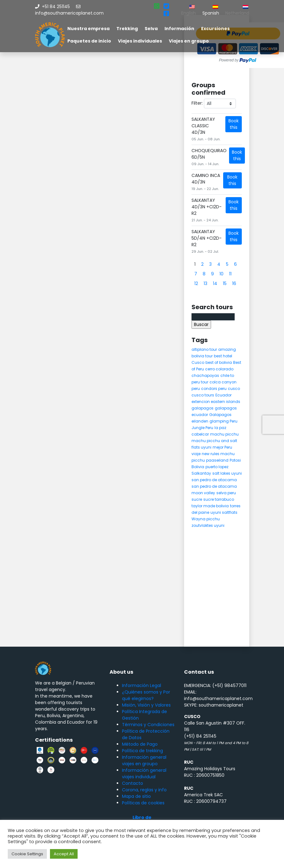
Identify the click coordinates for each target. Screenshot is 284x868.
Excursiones (215, 29)
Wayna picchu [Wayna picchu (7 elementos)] (206, 519)
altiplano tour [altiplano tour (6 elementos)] (204, 349)
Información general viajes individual (144, 773)
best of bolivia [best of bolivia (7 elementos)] (219, 362)
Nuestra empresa (88, 29)
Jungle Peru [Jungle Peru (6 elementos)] (202, 428)
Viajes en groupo (189, 41)
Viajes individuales (140, 41)
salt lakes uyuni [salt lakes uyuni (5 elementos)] (227, 473)
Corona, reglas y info (144, 790)
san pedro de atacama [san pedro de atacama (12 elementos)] (214, 480)
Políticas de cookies (143, 803)
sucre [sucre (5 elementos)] (197, 499)
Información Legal (142, 685)
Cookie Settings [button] (27, 854)
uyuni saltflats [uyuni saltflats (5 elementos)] (224, 512)
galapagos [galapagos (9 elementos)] (203, 408)
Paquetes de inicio (89, 41)
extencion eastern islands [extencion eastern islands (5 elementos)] (216, 402)
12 (196, 283)
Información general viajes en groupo (144, 760)
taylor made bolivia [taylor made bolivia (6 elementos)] (210, 506)
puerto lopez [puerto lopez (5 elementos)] (217, 467)
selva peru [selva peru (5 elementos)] (226, 493)
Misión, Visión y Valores (146, 705)
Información (179, 29)
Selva (151, 29)
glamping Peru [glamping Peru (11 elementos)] (223, 421)
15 (225, 283)
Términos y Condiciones (148, 725)
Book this (234, 124)
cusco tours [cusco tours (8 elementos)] (203, 395)
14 (215, 283)
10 (221, 274)
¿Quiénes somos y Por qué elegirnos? (146, 695)
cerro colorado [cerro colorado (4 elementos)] (219, 369)
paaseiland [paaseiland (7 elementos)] (217, 460)
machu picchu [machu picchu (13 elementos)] (224, 434)
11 (230, 274)
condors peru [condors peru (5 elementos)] (214, 389)
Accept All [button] (64, 854)
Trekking (127, 29)
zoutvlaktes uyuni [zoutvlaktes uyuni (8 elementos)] (208, 525)
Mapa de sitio (136, 796)
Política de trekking (142, 751)
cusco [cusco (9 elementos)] (234, 389)
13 (205, 283)
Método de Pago (140, 744)
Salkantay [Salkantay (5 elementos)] (201, 473)
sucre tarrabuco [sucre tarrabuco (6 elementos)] (219, 499)
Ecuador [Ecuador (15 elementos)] (223, 395)
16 (234, 283)
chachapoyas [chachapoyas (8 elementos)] (205, 375)
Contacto (133, 783)
